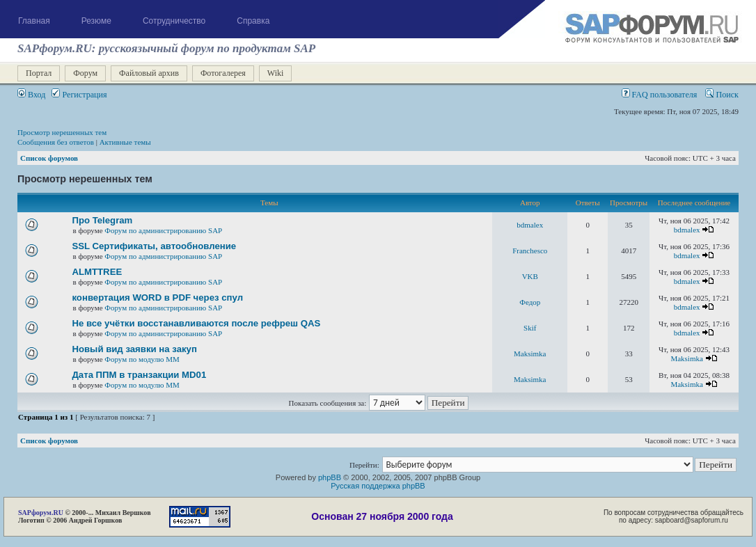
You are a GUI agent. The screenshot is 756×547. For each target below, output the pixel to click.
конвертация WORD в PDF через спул (157, 298)
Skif (530, 328)
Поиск (722, 95)
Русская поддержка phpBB (378, 486)
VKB (530, 276)
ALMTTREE (97, 272)
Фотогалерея (223, 73)
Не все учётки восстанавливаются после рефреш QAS (196, 323)
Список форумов (49, 158)
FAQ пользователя (660, 95)
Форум (85, 73)
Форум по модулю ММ (142, 359)
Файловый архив (149, 73)
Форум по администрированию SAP (163, 230)
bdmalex (530, 225)
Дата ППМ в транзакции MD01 (139, 375)
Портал (39, 73)
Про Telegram (102, 220)
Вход (31, 95)
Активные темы (125, 142)
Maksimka (530, 354)
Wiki (276, 73)
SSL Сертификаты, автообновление (154, 246)
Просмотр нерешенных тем (62, 132)
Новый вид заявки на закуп (134, 349)
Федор (530, 302)
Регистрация (79, 95)
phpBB (330, 477)
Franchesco (530, 251)
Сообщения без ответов (56, 142)
